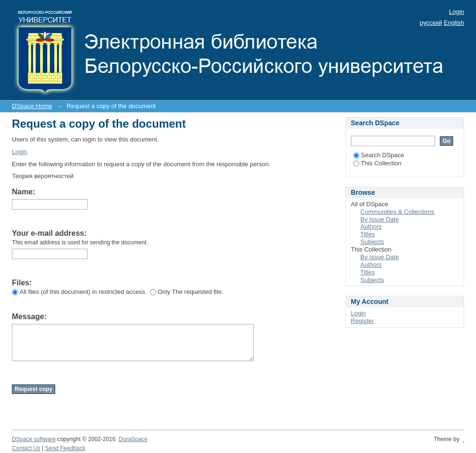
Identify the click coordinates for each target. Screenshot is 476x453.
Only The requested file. (187, 292)
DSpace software (34, 439)
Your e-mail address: (49, 233)
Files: (22, 283)
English (454, 23)
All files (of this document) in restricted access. (79, 292)
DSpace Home (32, 106)
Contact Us (26, 448)
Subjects (372, 242)
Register (362, 321)
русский (431, 23)
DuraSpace (133, 439)
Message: (29, 317)
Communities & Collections (397, 212)
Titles (368, 234)
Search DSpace (379, 155)
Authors (371, 226)
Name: (24, 192)
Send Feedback (65, 448)
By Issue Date (380, 219)
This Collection (377, 163)
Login (456, 12)
